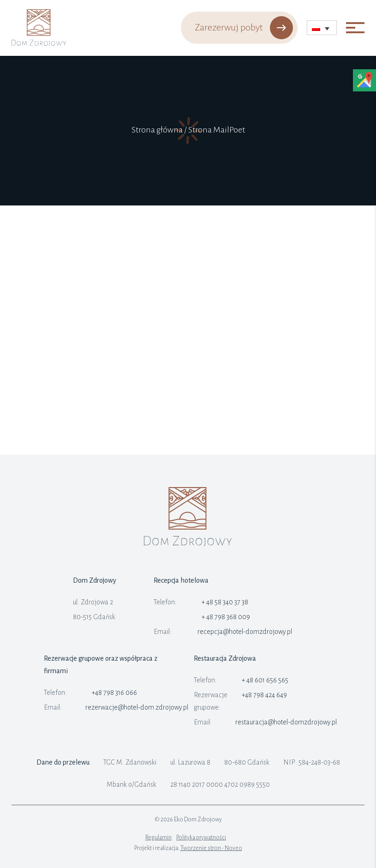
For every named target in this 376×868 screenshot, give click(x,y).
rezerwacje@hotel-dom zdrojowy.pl (137, 707)
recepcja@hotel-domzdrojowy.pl (245, 632)
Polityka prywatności (201, 838)
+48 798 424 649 (264, 695)
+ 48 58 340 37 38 (225, 602)
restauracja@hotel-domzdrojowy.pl (286, 722)
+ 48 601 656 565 (265, 680)
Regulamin (158, 838)
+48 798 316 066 (114, 693)
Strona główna (157, 130)
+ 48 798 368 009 (226, 617)
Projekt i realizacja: (188, 848)
